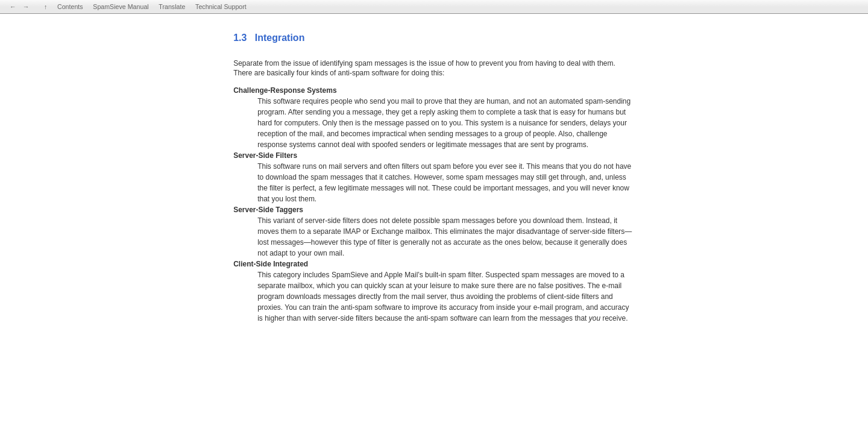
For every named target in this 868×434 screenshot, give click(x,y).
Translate (172, 7)
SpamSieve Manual (121, 7)
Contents (70, 7)
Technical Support (221, 7)
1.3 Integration (269, 38)
